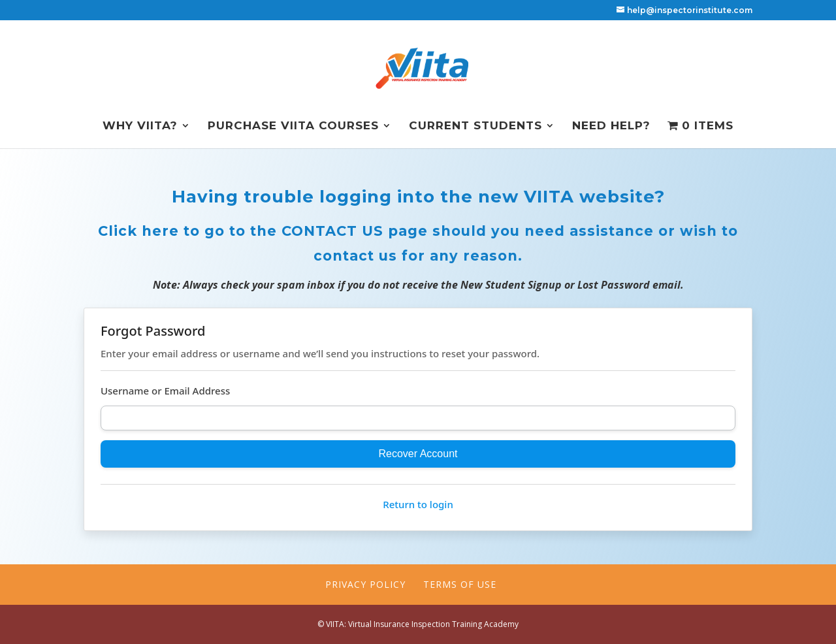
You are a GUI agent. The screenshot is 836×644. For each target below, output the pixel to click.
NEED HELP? (611, 126)
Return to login (418, 504)
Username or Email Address (165, 391)
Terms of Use (460, 584)
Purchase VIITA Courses (293, 126)
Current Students (475, 126)
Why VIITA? (140, 126)
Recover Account (418, 454)
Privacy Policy (365, 584)
